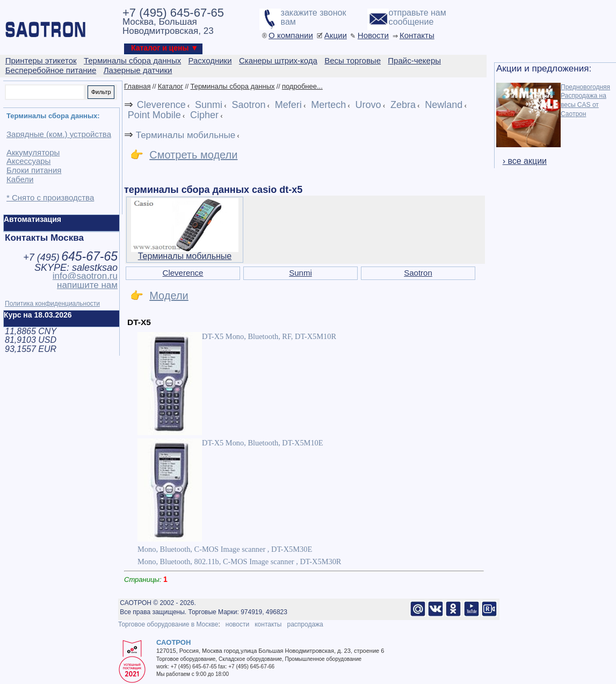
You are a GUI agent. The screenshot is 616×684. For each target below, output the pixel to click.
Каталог (171, 86)
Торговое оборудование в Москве (168, 624)
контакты (268, 624)
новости (237, 624)
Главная (137, 86)
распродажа (305, 624)
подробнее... (302, 86)
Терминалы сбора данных (232, 86)
